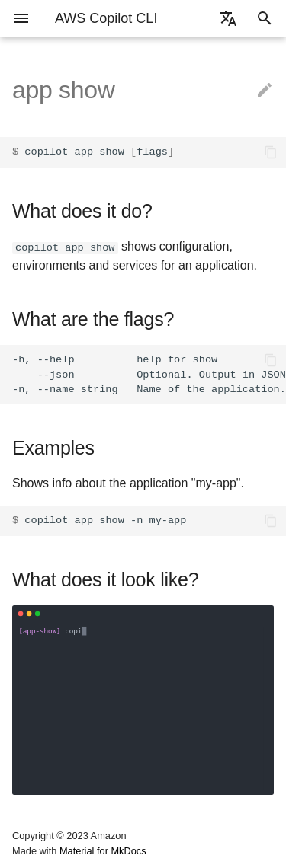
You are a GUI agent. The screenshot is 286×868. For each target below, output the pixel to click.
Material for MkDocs (103, 851)
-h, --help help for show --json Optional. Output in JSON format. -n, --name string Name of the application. (149, 374)
